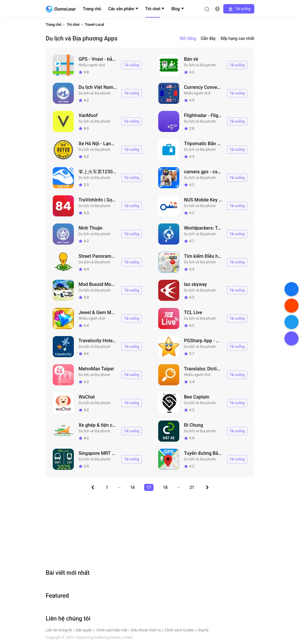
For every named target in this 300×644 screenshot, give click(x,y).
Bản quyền (84, 630)
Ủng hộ (203, 630)
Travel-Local (94, 25)
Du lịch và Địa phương (201, 65)
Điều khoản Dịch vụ (146, 630)
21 (192, 487)
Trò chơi (153, 9)
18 (165, 487)
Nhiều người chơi (92, 65)
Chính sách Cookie (179, 630)
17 (149, 487)
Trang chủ (92, 9)
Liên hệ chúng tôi (59, 630)
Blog (175, 9)
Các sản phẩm (121, 9)
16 (132, 487)
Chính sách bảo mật (112, 630)
